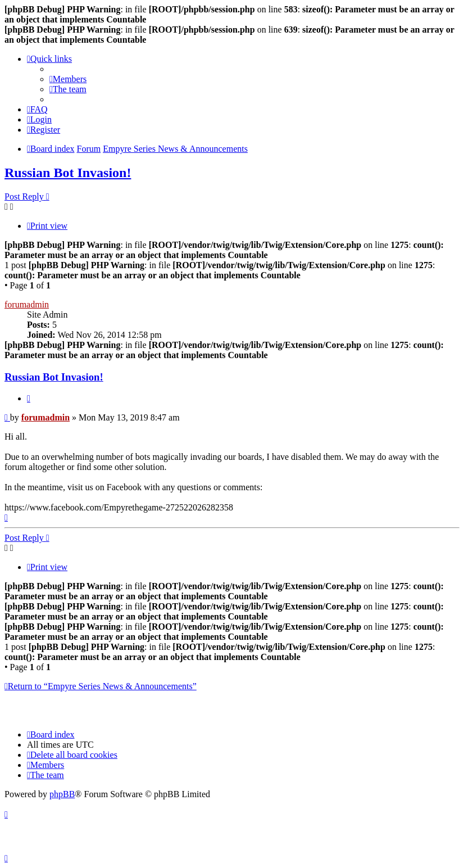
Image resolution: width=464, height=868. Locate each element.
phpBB (62, 794)
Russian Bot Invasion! (68, 173)
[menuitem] (68, 79)
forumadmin (27, 304)
